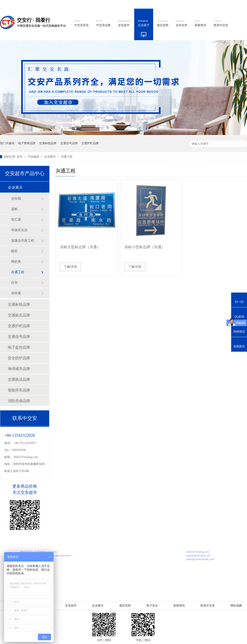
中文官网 (135, 4)
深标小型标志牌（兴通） (145, 247)
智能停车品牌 (19, 390)
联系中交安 (221, 23)
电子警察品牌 (27, 143)
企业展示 (50, 157)
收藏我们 (238, 4)
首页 (20, 157)
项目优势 (163, 23)
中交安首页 (82, 23)
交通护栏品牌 (90, 143)
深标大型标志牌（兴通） (80, 247)
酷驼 (14, 251)
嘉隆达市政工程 (23, 241)
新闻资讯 (200, 23)
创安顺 (16, 198)
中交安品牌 (103, 23)
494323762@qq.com (26, 457)
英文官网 (154, 4)
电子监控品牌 (19, 347)
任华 (14, 283)
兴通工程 (67, 157)
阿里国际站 (173, 4)
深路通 (16, 293)
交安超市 (124, 23)
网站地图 (220, 4)
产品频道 (34, 157)
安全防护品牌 (19, 358)
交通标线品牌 (48, 143)
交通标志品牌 (19, 315)
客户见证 (152, 606)
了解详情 (70, 267)
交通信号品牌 (69, 143)
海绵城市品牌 (19, 369)
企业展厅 (144, 23)
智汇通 (16, 220)
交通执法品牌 (19, 379)
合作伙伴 (182, 23)
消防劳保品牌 (19, 401)
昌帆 (14, 209)
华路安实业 (19, 230)
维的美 (16, 262)
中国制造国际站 (197, 4)
